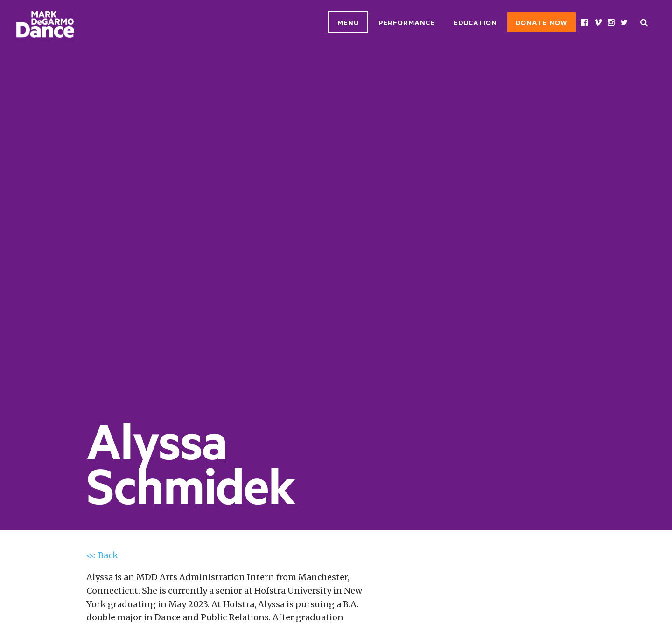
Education (475, 22)
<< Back (102, 555)
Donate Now (542, 22)
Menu (348, 22)
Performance (407, 22)
